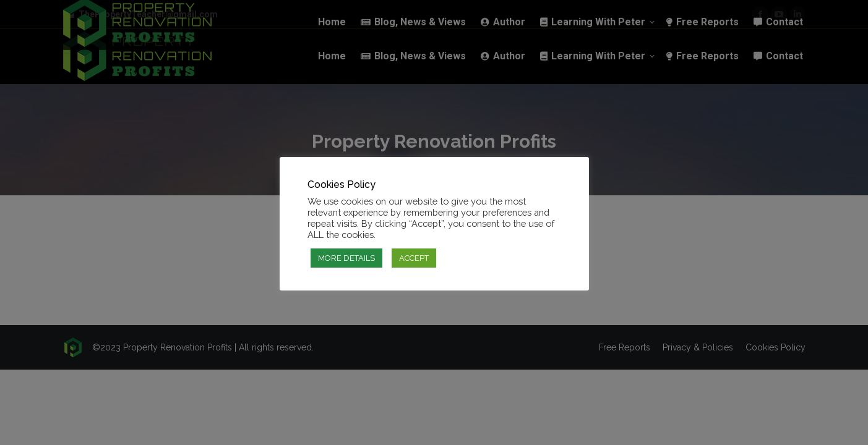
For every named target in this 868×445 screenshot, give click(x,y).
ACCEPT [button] (414, 258)
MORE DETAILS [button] (346, 258)
